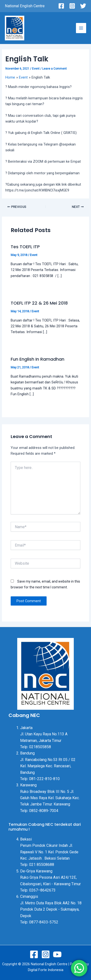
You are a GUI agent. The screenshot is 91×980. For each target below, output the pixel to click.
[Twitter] (83, 6)
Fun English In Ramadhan (37, 359)
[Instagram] (72, 6)
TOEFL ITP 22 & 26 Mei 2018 (39, 303)
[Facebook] (61, 6)
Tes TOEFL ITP (25, 247)
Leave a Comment (54, 69)
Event (36, 69)
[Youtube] (57, 954)
